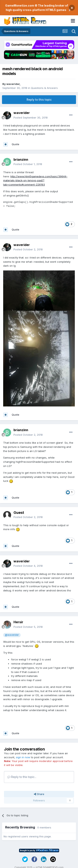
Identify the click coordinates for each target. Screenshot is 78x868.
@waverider (12, 635)
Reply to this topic (39, 100)
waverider (13, 84)
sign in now (23, 757)
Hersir (18, 622)
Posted (31, 118)
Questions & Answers (44, 88)
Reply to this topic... (22, 777)
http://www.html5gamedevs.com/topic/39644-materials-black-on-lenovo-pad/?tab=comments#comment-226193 (35, 181)
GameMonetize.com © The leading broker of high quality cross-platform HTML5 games (37, 8)
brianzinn (21, 159)
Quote (15, 144)
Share (39, 794)
